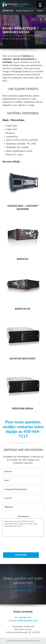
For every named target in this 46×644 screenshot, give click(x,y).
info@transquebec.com (25, 11)
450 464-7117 (8, 11)
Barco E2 (23, 259)
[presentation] (21, 544)
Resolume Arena (23, 409)
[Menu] (40, 5)
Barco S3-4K (23, 309)
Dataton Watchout (23, 359)
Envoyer (21, 555)
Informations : (24, 516)
